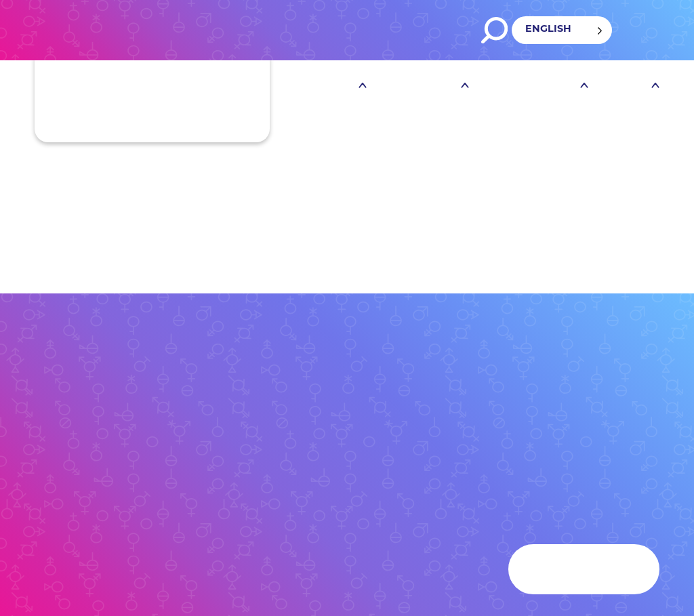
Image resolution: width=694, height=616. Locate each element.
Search (494, 30)
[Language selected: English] (562, 30)
